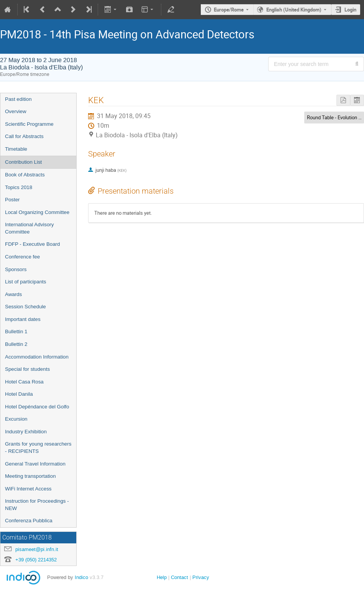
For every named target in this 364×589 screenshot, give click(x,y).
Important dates (23, 319)
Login (350, 10)
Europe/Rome (229, 10)
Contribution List (23, 162)
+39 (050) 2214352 (36, 560)
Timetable (16, 149)
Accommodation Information (37, 357)
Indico (81, 577)
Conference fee (22, 257)
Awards (13, 294)
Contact (180, 577)
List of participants (25, 282)
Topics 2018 (19, 187)
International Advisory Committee (29, 228)
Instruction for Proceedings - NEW (37, 505)
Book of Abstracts (25, 175)
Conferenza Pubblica (29, 521)
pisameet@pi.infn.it (37, 549)
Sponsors (16, 269)
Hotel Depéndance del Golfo (37, 407)
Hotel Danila (19, 394)
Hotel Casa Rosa (24, 382)
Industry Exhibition (26, 432)
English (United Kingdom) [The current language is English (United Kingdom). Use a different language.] (294, 10)
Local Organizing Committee (37, 212)
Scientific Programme (29, 124)
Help (162, 577)
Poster (12, 200)
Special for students (27, 369)
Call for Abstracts (24, 136)
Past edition (18, 99)
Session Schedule (25, 307)
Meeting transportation (30, 476)
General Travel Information (35, 464)
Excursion (16, 419)
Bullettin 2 (16, 344)
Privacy (201, 577)
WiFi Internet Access (28, 489)
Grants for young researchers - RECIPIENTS (38, 448)
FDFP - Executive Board (32, 244)
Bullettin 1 (16, 332)
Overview (16, 111)
